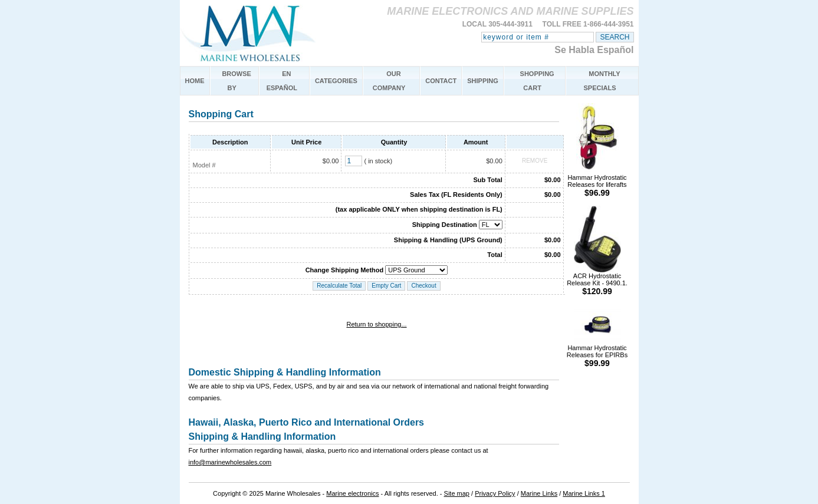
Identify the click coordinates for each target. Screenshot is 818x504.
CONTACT (441, 81)
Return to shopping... (376, 324)
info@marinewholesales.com (230, 462)
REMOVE (535, 161)
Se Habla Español (594, 50)
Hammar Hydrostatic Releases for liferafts (597, 182)
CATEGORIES (336, 81)
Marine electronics (352, 493)
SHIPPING (483, 81)
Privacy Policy (495, 493)
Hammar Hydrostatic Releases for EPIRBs (597, 353)
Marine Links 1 (584, 493)
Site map (457, 493)
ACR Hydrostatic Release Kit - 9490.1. (597, 281)
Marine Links (539, 493)
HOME (195, 81)
